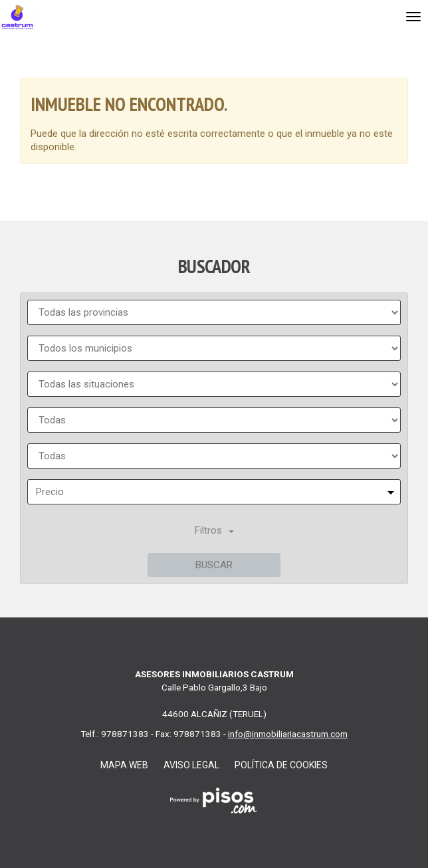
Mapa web (124, 765)
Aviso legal (191, 765)
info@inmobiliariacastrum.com (288, 734)
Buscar (214, 565)
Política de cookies (281, 765)
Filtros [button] (214, 530)
